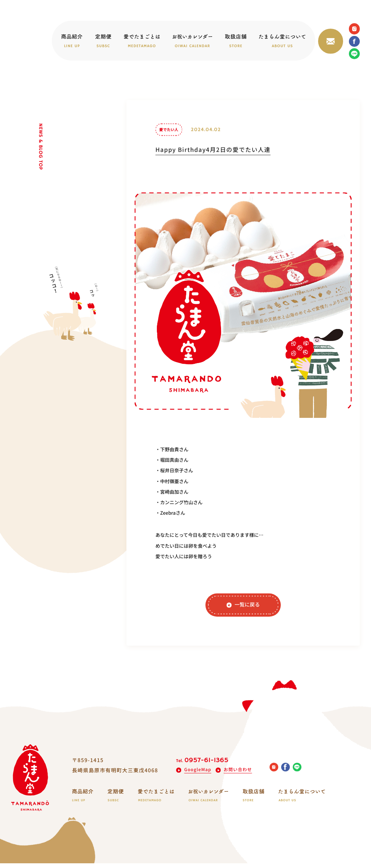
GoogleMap (194, 774)
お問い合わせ (234, 774)
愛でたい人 (169, 137)
